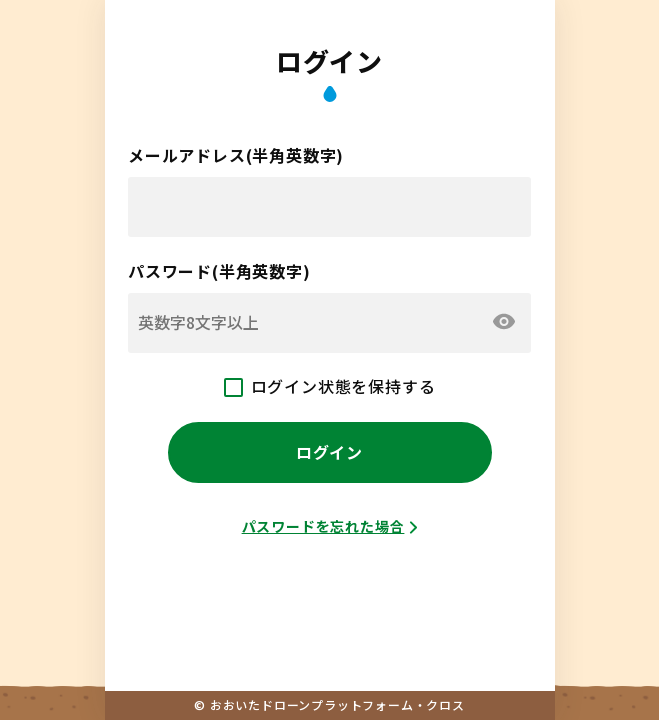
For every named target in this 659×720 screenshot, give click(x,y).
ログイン (329, 452)
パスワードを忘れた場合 (323, 526)
